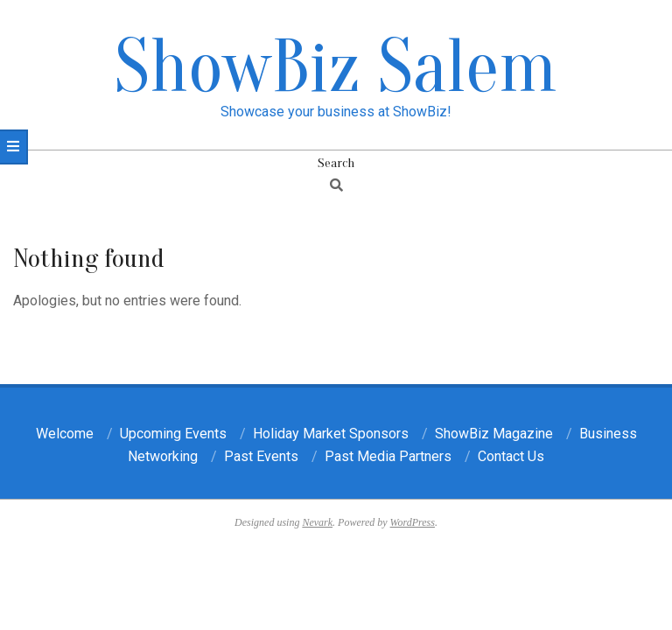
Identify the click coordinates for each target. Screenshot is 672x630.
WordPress (413, 522)
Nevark (317, 522)
